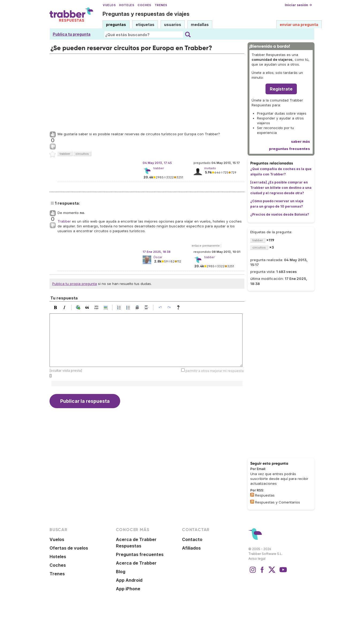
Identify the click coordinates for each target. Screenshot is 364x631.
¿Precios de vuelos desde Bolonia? (280, 214)
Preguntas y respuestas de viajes (146, 14)
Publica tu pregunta (72, 34)
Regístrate (281, 89)
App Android (129, 580)
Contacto (192, 539)
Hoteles (127, 5)
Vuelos (109, 5)
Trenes (161, 5)
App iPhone (128, 589)
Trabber (64, 221)
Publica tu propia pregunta (75, 284)
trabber (65, 154)
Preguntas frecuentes (140, 554)
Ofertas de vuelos (69, 548)
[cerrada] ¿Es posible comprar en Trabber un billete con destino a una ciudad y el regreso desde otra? (281, 188)
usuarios (173, 25)
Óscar (158, 257)
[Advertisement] (147, 91)
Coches (144, 5)
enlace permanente (206, 246)
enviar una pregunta (299, 25)
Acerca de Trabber (136, 563)
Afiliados (191, 548)
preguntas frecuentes (289, 149)
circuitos (82, 154)
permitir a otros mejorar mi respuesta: (215, 371)
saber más (300, 141)
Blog (121, 572)
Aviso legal (257, 559)
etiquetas (145, 25)
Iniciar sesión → (298, 5)
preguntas (116, 25)
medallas (200, 25)
